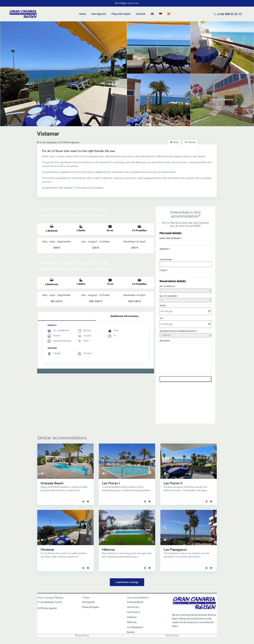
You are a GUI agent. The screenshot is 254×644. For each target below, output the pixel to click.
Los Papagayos (175, 550)
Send (185, 379)
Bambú (131, 632)
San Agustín (99, 14)
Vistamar (47, 550)
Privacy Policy (82, 636)
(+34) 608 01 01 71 (230, 14)
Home (83, 14)
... (81, 490)
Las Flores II (173, 483)
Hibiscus (108, 550)
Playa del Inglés (121, 14)
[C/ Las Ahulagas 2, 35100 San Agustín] (96, 401)
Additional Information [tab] (124, 316)
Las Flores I (111, 483)
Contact (141, 14)
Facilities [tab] (67, 316)
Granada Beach (52, 483)
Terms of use (172, 636)
